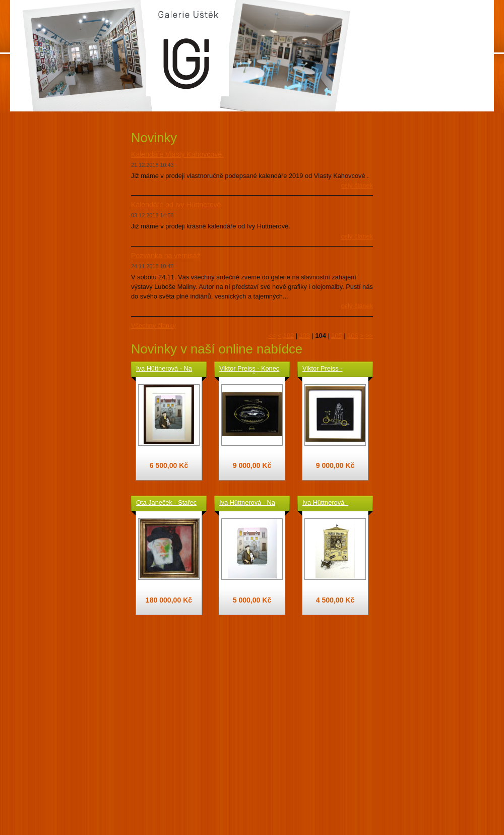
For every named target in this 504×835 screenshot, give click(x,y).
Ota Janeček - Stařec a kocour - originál (166, 503)
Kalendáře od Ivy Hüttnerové (176, 205)
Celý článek (357, 185)
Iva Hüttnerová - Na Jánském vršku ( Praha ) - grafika (164, 369)
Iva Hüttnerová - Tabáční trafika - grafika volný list (325, 503)
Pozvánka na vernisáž (166, 256)
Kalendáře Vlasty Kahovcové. (177, 154)
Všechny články (153, 325)
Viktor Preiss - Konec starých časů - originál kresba (250, 369)
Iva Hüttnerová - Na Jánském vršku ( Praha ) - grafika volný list (251, 503)
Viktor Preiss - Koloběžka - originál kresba (331, 369)
